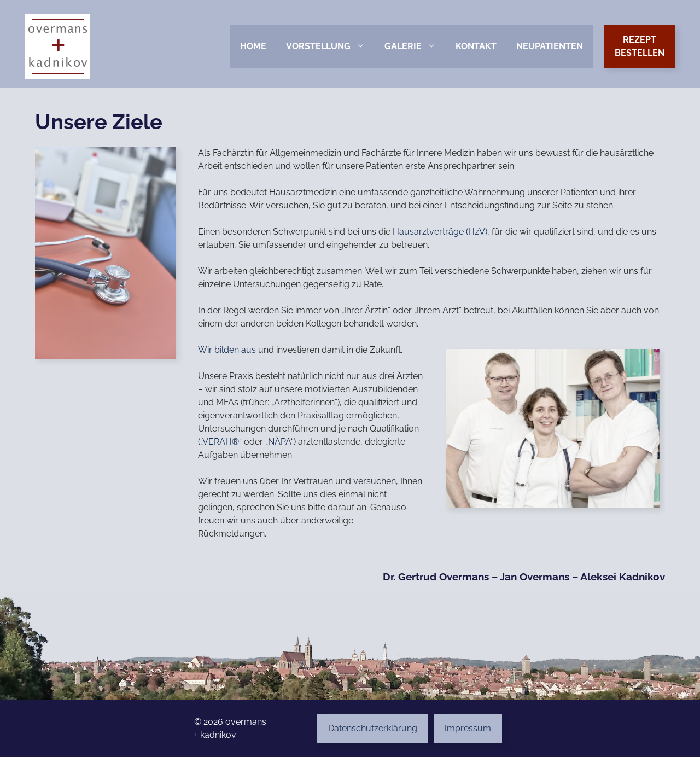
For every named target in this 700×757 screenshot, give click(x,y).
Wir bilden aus (227, 350)
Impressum (468, 728)
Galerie (415, 46)
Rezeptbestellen (640, 46)
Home (253, 46)
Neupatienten (550, 46)
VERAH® (221, 442)
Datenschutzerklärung (373, 728)
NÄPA (279, 442)
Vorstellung (330, 46)
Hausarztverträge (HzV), (441, 232)
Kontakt (476, 46)
